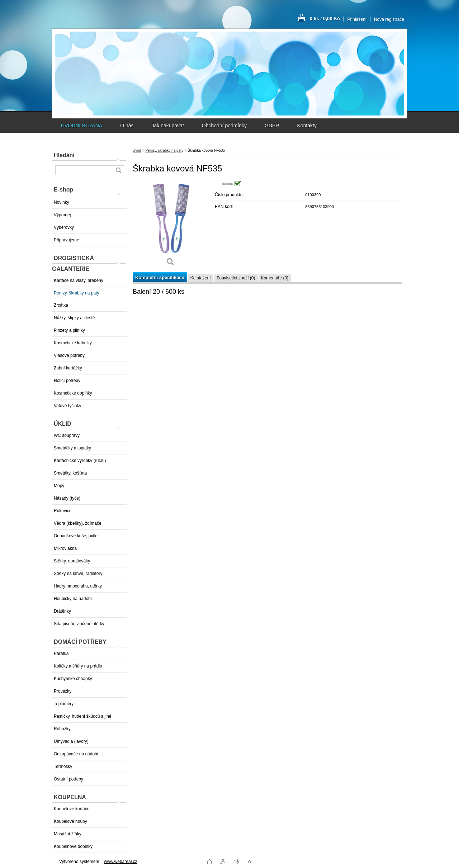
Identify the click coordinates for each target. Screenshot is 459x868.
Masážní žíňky (68, 834)
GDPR (272, 126)
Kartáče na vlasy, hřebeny (79, 280)
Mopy (59, 486)
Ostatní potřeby (68, 779)
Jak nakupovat (167, 126)
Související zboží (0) (236, 278)
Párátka (61, 654)
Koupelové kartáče (72, 809)
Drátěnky (62, 611)
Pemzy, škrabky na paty (77, 293)
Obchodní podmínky (224, 126)
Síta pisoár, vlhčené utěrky (79, 624)
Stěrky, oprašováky (72, 561)
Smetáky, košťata (70, 473)
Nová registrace (389, 19)
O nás (127, 126)
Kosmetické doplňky (73, 393)
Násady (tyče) (67, 498)
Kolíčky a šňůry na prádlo (78, 666)
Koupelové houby (70, 821)
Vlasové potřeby (69, 355)
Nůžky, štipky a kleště (74, 318)
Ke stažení (201, 278)
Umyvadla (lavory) (71, 741)
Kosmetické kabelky (73, 343)
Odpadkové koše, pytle (76, 536)
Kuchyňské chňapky (73, 679)
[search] (118, 170)
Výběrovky (64, 227)
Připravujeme (67, 240)
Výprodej (62, 215)
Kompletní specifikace (160, 277)
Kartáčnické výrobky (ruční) (80, 461)
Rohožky (62, 729)
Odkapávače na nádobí (76, 754)
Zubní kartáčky (68, 368)
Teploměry (64, 704)
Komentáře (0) (275, 278)
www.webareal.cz (121, 862)
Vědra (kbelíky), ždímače (78, 523)
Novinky (61, 202)
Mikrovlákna (65, 548)
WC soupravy (67, 435)
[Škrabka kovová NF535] (170, 226)
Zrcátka (61, 305)
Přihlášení (357, 19)
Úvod (137, 150)
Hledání (64, 155)
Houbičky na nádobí (73, 599)
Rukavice (63, 511)
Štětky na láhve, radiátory (78, 574)
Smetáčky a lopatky (72, 448)
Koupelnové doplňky (73, 846)
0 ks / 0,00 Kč (325, 18)
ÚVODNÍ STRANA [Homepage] (82, 126)
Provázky (63, 691)
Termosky (63, 766)
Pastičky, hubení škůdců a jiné (83, 716)
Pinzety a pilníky (69, 330)
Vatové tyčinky (67, 406)
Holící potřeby (67, 381)
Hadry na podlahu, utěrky (78, 586)
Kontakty (307, 126)
